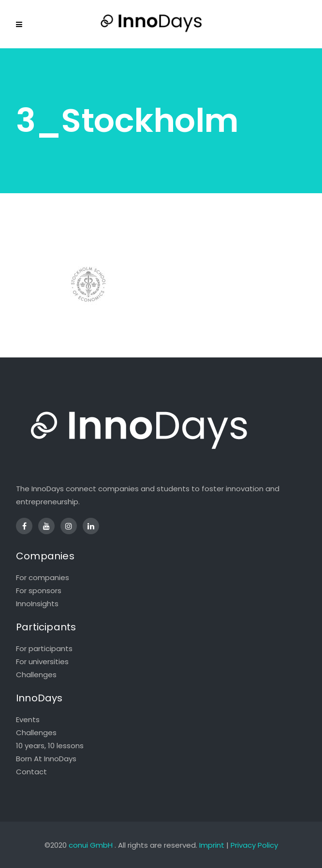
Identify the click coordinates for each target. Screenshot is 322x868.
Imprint (212, 845)
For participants (44, 648)
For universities (42, 662)
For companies (43, 577)
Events (28, 719)
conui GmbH (91, 845)
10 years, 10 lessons (50, 746)
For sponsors (39, 591)
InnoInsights (37, 604)
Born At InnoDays (46, 759)
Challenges (36, 675)
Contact (31, 772)
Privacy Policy (254, 845)
